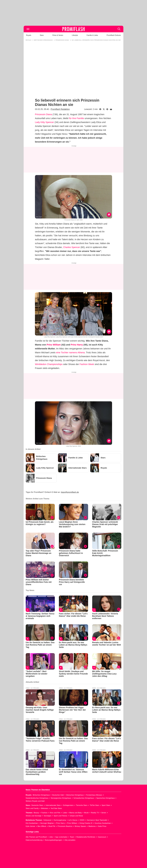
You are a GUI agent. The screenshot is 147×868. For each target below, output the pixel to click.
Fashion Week (87, 364)
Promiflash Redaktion (60, 109)
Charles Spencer (72, 247)
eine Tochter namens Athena (70, 352)
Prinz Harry (77, 345)
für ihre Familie (76, 118)
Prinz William (54, 345)
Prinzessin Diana (43, 114)
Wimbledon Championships (49, 364)
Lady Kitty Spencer (44, 122)
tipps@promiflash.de (70, 492)
